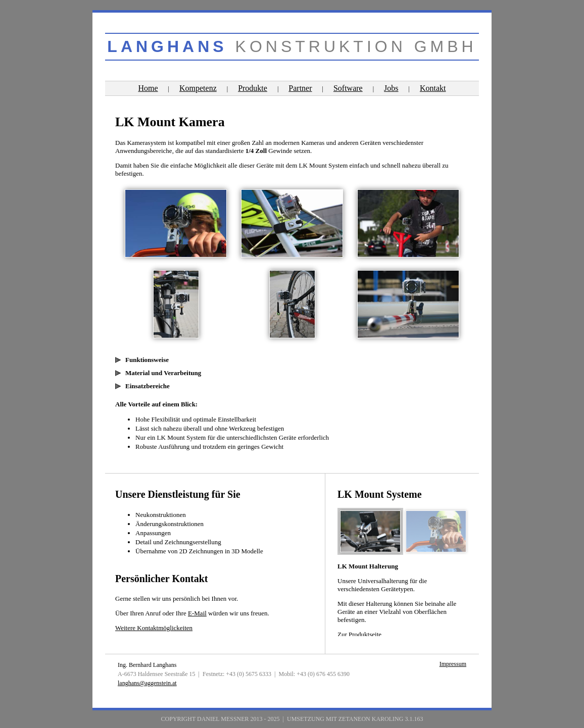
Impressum (453, 664)
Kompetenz (198, 88)
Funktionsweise (147, 360)
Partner (300, 88)
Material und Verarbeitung (163, 373)
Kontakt (433, 88)
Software (348, 88)
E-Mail (197, 613)
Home (148, 88)
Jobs (391, 88)
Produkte (253, 88)
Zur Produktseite (359, 634)
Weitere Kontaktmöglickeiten (154, 628)
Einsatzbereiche (148, 386)
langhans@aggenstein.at (147, 683)
